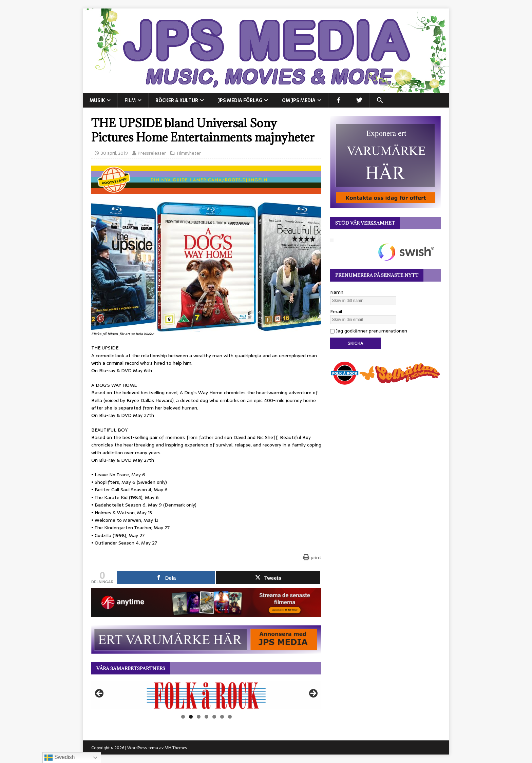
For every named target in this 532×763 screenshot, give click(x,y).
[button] (380, 100)
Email (336, 311)
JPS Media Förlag (240, 100)
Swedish (60, 758)
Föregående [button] (100, 694)
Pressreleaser (152, 153)
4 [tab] (206, 717)
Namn (337, 292)
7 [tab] (230, 717)
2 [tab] (191, 717)
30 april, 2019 (114, 153)
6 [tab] (222, 717)
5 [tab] (214, 717)
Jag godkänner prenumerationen (369, 331)
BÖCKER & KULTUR (177, 100)
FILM (130, 100)
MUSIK (97, 100)
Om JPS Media (299, 100)
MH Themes (176, 748)
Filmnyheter (189, 153)
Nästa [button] (313, 694)
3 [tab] (199, 717)
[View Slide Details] (206, 695)
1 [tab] (183, 717)
